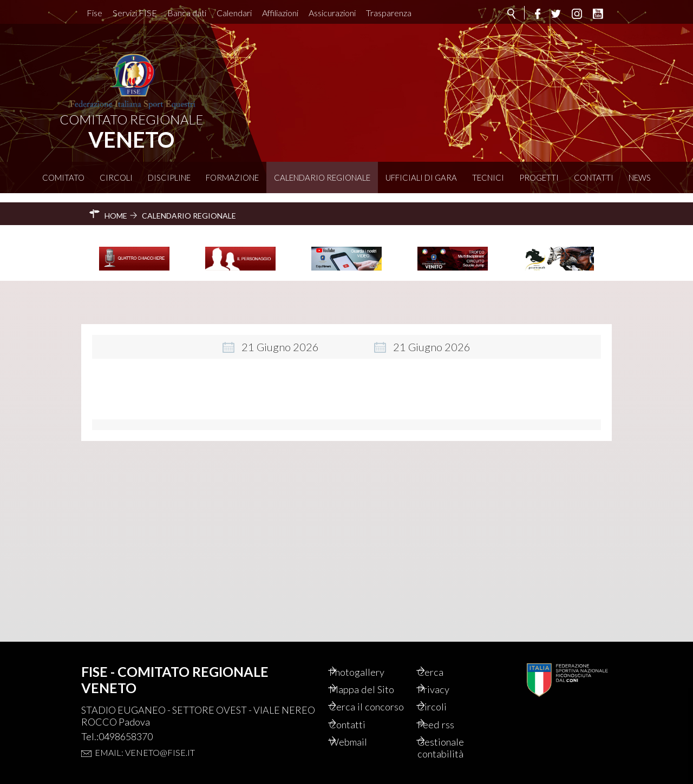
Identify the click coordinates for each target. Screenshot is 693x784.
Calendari (234, 13)
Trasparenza (389, 13)
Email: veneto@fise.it (145, 733)
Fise (94, 13)
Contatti (594, 177)
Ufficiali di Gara (421, 177)
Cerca (443, 654)
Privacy (447, 672)
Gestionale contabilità (455, 747)
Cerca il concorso (363, 697)
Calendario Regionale (322, 177)
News (640, 177)
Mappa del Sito (375, 672)
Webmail (362, 740)
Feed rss (449, 722)
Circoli (116, 177)
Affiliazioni (280, 13)
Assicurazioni (332, 13)
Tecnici (488, 177)
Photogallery (371, 654)
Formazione (232, 177)
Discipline (169, 177)
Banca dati (187, 13)
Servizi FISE (135, 13)
